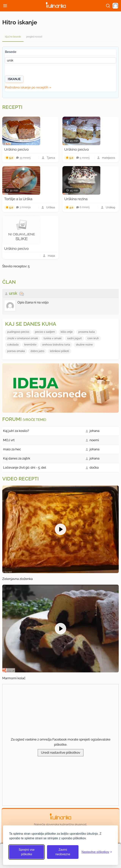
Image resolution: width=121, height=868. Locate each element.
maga (51, 256)
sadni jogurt (74, 338)
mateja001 (109, 158)
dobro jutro (37, 351)
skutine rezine (84, 345)
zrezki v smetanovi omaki (23, 338)
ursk (13, 293)
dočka (94, 467)
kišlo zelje (67, 332)
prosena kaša (87, 332)
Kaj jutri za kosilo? (16, 431)
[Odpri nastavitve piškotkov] (97, 852)
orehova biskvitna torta (56, 345)
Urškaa (51, 207)
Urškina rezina (76, 199)
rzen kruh (93, 338)
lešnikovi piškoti (59, 351)
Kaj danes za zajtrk (17, 458)
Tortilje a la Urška (18, 199)
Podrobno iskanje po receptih (27, 87)
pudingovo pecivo (18, 332)
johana (94, 431)
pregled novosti (34, 37)
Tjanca (51, 158)
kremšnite (30, 345)
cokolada (13, 345)
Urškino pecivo (16, 149)
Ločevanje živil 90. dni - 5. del (25, 467)
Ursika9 (110, 207)
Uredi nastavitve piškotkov (61, 753)
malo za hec (12, 449)
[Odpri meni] (5, 6)
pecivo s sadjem (45, 332)
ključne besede (13, 37)
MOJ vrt (9, 440)
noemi (94, 440)
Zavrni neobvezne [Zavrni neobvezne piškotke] (63, 852)
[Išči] (108, 6)
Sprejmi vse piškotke (27, 852)
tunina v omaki (53, 338)
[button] (115, 6)
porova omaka (16, 351)
